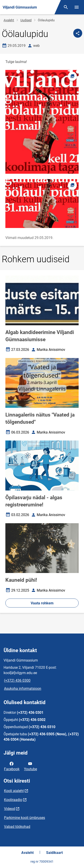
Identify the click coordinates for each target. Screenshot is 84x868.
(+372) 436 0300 (17, 680)
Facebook (12, 766)
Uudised (26, 20)
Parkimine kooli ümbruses (25, 818)
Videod (10, 809)
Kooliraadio (13, 800)
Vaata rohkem (42, 603)
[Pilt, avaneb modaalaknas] (42, 204)
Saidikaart (54, 853)
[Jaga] (78, 33)
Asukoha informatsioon (23, 689)
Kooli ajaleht (14, 791)
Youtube (30, 766)
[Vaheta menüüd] (77, 7)
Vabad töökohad (17, 827)
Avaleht (9, 20)
